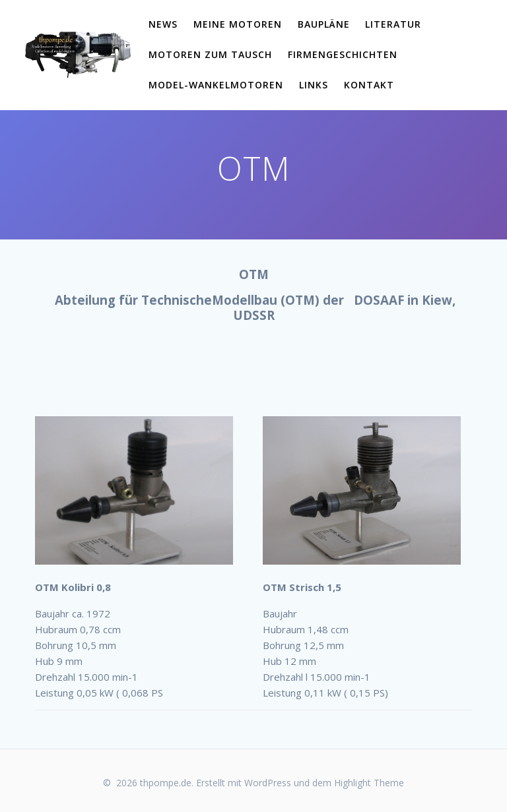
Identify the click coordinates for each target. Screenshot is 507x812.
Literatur (393, 24)
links (314, 85)
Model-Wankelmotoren (216, 85)
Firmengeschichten (343, 54)
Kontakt (369, 85)
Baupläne (324, 24)
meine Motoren (238, 24)
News (163, 24)
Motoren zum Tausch (210, 54)
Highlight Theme (369, 783)
